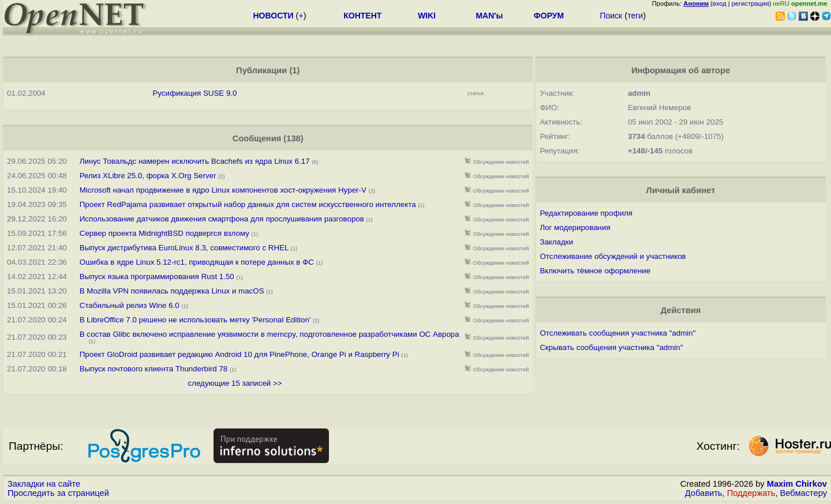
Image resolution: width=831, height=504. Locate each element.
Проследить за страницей (58, 493)
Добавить (704, 493)
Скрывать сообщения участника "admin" (611, 347)
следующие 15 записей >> (235, 383)
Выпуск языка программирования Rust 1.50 (157, 277)
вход (720, 3)
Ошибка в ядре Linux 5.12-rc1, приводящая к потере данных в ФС (197, 262)
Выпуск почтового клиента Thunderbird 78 (154, 369)
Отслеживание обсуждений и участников (613, 256)
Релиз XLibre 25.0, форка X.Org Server (148, 176)
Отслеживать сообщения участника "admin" (617, 333)
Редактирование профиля (586, 213)
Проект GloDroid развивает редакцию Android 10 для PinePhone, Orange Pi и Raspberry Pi (239, 354)
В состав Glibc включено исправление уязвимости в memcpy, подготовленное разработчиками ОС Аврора (269, 334)
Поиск (611, 16)
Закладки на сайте (44, 484)
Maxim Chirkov (797, 484)
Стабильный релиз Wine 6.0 (130, 305)
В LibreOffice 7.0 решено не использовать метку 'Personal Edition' (196, 320)
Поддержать (751, 493)
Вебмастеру (804, 493)
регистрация (750, 3)
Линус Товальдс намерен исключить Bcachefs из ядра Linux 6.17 (195, 161)
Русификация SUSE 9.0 (194, 93)
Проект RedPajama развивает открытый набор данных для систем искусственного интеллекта (248, 204)
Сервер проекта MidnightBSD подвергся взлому (164, 233)
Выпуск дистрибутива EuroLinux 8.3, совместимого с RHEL (184, 248)
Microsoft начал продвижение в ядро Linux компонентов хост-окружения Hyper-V (223, 190)
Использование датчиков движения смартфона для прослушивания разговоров (222, 219)
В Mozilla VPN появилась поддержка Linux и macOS (172, 291)
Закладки (556, 242)
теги (635, 16)
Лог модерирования (575, 227)
